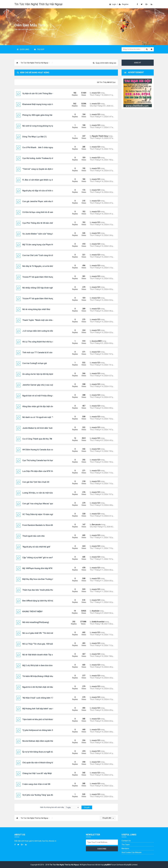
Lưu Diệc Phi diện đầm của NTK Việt (38, 471)
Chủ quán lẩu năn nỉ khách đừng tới (38, 763)
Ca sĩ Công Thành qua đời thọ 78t (37, 439)
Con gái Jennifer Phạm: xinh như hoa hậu (41, 201)
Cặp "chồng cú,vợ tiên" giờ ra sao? (38, 558)
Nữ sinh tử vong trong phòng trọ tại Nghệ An (42, 126)
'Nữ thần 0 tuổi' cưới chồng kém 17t (38, 698)
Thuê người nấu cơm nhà (33, 536)
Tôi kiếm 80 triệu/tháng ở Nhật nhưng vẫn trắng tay (45, 676)
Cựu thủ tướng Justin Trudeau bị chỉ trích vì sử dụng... (46, 158)
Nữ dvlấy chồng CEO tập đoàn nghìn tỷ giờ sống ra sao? (47, 288)
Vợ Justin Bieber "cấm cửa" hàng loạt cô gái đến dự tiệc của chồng (52, 234)
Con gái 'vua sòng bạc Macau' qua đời (39, 504)
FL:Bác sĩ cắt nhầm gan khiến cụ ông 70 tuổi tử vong (46, 180)
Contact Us (126, 841)
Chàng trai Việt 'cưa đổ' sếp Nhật (37, 773)
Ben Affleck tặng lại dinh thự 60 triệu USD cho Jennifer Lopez (50, 601)
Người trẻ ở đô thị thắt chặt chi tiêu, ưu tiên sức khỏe (46, 687)
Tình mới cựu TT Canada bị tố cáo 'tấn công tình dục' (46, 353)
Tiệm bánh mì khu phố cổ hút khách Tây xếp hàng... (45, 719)
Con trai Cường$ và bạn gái (35, 363)
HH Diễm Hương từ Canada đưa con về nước (42, 450)
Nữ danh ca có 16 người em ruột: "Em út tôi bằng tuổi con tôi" (50, 417)
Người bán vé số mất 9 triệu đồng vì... (39, 396)
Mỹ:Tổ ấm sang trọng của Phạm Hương (40, 245)
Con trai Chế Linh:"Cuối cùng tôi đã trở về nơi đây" (45, 255)
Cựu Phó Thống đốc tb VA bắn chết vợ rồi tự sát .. (44, 223)
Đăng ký (138, 63)
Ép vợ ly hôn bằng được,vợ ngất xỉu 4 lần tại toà (43, 752)
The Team (126, 845)
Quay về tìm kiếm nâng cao (105, 63)
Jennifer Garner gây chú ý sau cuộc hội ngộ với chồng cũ (48, 385)
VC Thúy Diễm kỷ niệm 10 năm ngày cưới (41, 514)
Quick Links (23, 49)
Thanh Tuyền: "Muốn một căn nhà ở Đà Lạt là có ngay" (46, 320)
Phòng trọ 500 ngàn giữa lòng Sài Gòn (39, 115)
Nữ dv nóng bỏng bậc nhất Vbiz (36, 309)
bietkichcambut (98, 622)
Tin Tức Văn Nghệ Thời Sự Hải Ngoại (38, 4)
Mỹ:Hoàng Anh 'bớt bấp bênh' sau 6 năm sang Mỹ (44, 709)
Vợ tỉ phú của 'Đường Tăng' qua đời (38, 795)
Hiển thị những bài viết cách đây (60, 807)
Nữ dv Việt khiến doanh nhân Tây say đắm (41, 655)
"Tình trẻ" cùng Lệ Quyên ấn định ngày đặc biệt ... (44, 169)
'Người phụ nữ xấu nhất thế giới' (36, 547)
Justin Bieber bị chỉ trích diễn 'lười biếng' (40, 428)
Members (125, 849)
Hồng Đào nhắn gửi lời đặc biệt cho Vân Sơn (42, 406)
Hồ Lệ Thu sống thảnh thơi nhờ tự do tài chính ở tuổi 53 (47, 342)
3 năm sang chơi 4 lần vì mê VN (36, 784)
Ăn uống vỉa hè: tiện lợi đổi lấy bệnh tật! (40, 374)
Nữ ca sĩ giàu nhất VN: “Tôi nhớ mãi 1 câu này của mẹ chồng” (49, 633)
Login (113, 4)
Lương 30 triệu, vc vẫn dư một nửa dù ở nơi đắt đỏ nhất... (47, 493)
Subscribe (102, 849)
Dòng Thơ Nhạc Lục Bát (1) (34, 137)
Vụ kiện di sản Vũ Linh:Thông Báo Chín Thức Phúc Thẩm (47, 94)
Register (124, 4)
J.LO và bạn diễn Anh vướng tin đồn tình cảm (42, 331)
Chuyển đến (108, 818)
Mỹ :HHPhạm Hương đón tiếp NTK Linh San (41, 568)
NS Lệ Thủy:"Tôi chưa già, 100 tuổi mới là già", (43, 644)
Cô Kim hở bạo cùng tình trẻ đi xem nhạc (40, 212)
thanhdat (95, 611)
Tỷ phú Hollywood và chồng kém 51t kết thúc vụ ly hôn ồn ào (49, 730)
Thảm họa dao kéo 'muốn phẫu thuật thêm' (41, 590)
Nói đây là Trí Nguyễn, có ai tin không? (39, 266)
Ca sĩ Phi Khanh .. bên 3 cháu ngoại (38, 147)
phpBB (107, 865)
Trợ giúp (39, 49)
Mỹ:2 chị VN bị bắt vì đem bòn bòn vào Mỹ (41, 665)
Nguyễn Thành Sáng (100, 136)
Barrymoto (96, 525)
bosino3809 (97, 341)
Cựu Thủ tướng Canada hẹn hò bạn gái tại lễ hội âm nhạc (48, 460)
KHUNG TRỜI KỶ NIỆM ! (33, 612)
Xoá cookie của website (132, 852)
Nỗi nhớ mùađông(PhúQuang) (36, 622)
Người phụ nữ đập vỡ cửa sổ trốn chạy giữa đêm (44, 191)
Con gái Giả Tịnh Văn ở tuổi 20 (36, 482)
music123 (96, 93)
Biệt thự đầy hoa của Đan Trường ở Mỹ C (40, 579)
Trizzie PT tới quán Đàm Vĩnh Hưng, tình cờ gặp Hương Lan (48, 277)
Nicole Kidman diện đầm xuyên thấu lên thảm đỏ (44, 741)
